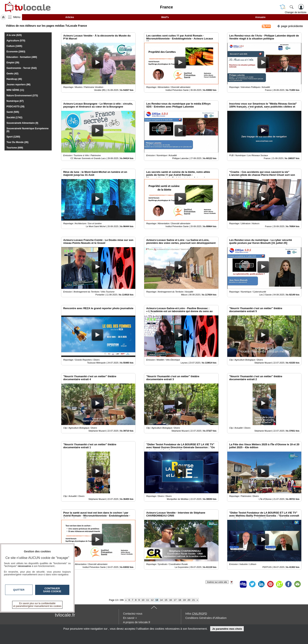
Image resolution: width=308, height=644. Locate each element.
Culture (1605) (14, 46)
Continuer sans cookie (52, 590)
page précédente (290, 26)
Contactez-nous (133, 614)
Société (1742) (14, 118)
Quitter (19, 590)
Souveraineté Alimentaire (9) (22, 123)
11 (148, 600)
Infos (196, 614)
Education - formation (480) (22, 57)
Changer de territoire (296, 12)
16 (170, 600)
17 (175, 600)
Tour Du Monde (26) (17, 142)
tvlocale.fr (65, 615)
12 (152, 600)
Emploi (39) (13, 63)
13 (157, 600)
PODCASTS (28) (15, 107)
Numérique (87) (15, 101)
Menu (17, 17)
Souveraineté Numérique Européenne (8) (27, 130)
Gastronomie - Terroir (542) (22, 68)
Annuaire (260, 17)
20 (189, 600)
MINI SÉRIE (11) (15, 90)
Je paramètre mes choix (227, 629)
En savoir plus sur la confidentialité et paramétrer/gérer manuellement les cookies (37, 605)
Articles (70, 17)
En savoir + (130, 618)
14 (161, 600)
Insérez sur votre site (217, 582)
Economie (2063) (16, 52)
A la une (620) (14, 35)
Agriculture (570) (16, 41)
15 (166, 600)
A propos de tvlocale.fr (137, 622)
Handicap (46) (14, 79)
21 (193, 600)
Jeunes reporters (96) (18, 85)
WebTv (165, 17)
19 (184, 600)
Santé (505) (13, 112)
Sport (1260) (13, 137)
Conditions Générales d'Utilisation (206, 618)
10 (143, 600)
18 (180, 600)
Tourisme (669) (15, 148)
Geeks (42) (12, 74)
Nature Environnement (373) (22, 96)
